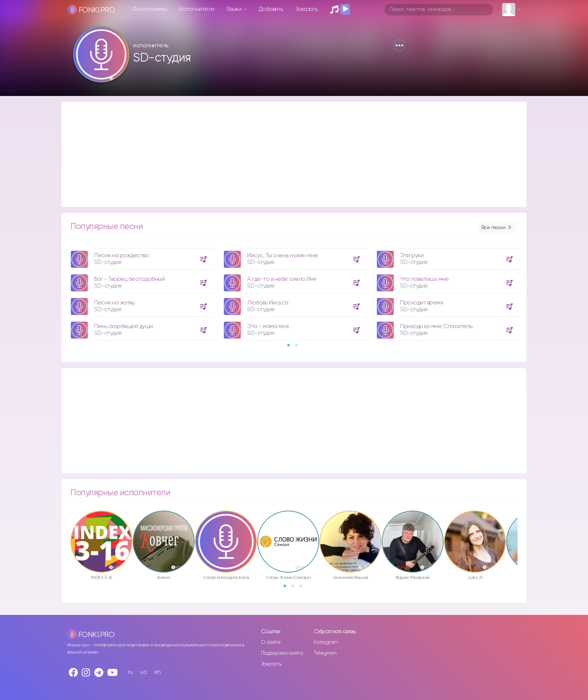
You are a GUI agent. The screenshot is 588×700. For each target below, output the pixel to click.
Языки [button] (235, 9)
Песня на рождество (121, 256)
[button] (399, 45)
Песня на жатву (114, 303)
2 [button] (299, 348)
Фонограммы (150, 9)
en (157, 672)
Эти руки (412, 256)
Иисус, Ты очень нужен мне (283, 256)
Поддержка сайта (282, 653)
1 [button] (291, 348)
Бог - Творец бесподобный (129, 279)
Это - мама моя (268, 326)
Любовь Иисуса (268, 303)
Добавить (271, 9)
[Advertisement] (286, 154)
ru (130, 672)
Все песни (497, 228)
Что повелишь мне (424, 279)
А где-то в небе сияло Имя (282, 279)
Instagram (326, 642)
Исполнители (197, 9)
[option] (141, 292)
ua (143, 672)
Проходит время (421, 303)
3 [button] (303, 588)
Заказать (307, 9)
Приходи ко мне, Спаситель (436, 326)
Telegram (325, 653)
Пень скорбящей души (124, 326)
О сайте (271, 642)
